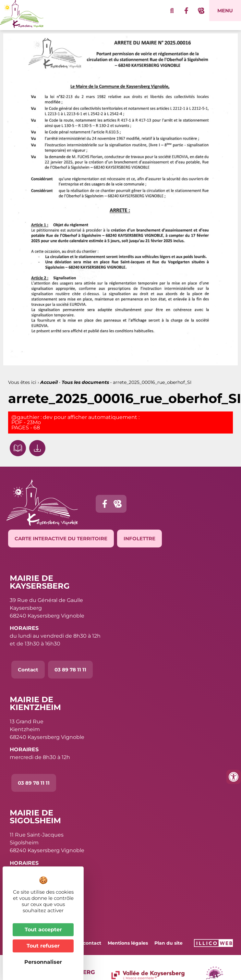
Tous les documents (85, 382)
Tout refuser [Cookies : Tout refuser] (43, 946)
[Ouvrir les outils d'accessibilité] (234, 777)
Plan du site (169, 943)
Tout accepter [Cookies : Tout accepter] (43, 930)
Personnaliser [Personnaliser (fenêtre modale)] (43, 962)
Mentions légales (128, 943)
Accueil (49, 382)
